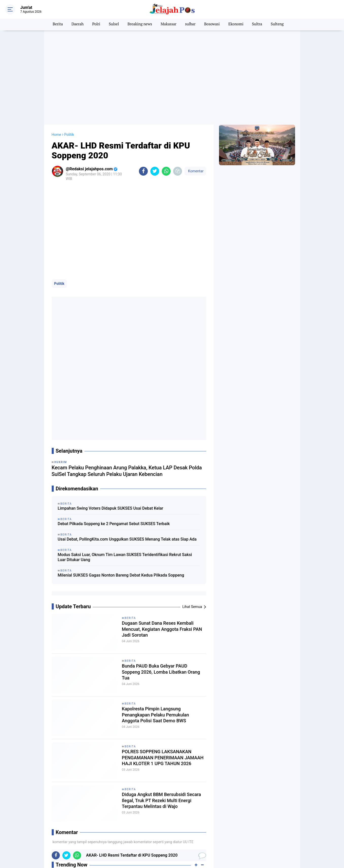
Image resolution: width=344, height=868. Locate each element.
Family (84, 833)
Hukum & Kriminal (185, 833)
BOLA (83, 826)
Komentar (195, 163)
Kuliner (84, 839)
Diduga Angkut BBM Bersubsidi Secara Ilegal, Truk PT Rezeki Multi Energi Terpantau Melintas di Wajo (161, 655)
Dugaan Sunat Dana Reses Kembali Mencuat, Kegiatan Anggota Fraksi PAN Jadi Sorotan (162, 483)
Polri (93, 25)
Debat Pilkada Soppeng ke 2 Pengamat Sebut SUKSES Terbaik (114, 377)
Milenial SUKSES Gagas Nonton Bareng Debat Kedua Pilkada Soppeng (121, 428)
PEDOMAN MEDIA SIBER (253, 837)
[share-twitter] (155, 163)
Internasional (43, 839)
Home (57, 126)
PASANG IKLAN (259, 832)
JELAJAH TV (266, 843)
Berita (53, 25)
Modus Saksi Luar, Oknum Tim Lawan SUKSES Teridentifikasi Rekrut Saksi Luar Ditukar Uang (125, 410)
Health (130, 833)
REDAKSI (237, 832)
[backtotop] (172, 855)
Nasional (132, 839)
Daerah (74, 25)
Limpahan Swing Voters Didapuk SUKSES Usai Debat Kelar (111, 361)
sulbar (191, 25)
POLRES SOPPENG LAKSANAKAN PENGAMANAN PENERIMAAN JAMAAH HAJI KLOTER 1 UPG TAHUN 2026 (160, 612)
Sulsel (112, 25)
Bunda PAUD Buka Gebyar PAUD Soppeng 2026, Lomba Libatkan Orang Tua (158, 526)
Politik (59, 275)
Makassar (169, 25)
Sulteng (281, 25)
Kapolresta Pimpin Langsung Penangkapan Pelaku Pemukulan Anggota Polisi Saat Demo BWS (159, 569)
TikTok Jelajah (287, 837)
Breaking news (139, 25)
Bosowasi (214, 25)
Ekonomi (239, 25)
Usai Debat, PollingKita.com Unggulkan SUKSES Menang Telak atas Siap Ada (127, 392)
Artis (36, 826)
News (175, 839)
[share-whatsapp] (166, 163)
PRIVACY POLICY (289, 832)
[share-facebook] (143, 163)
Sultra (261, 25)
